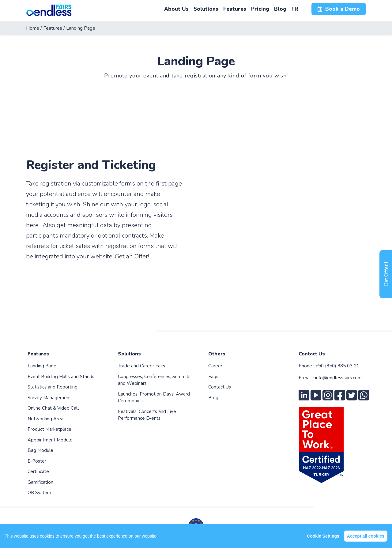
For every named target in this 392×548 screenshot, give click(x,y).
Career (215, 366)
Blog (213, 398)
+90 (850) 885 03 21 (337, 366)
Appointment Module (50, 440)
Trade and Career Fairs (141, 366)
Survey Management (49, 398)
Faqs (213, 377)
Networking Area (45, 419)
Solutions (129, 354)
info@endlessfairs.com (338, 378)
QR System (39, 493)
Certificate (38, 471)
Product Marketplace (49, 429)
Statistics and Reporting (53, 387)
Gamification (40, 482)
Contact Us (220, 387)
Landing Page (42, 366)
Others (217, 354)
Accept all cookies (366, 536)
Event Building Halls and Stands (61, 377)
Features (38, 354)
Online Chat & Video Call (53, 408)
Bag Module (40, 450)
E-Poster (37, 461)
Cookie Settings (323, 536)
